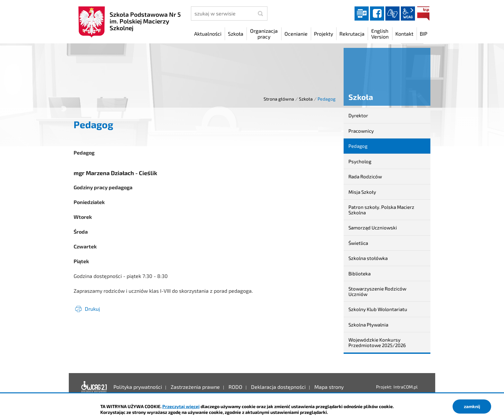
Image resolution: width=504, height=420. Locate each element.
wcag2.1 (408, 13)
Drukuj (92, 309)
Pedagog (358, 146)
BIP (423, 13)
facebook (377, 13)
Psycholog (360, 161)
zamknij (472, 406)
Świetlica (358, 243)
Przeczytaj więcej (181, 406)
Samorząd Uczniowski (373, 228)
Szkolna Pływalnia (368, 325)
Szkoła (306, 99)
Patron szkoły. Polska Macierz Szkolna (381, 210)
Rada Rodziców (365, 176)
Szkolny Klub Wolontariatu (378, 309)
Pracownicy (361, 131)
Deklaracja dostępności (94, 387)
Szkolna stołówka (368, 258)
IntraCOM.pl (405, 387)
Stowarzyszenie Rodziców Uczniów (377, 291)
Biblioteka (360, 273)
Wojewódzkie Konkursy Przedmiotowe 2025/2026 (377, 342)
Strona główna (279, 99)
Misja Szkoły (362, 192)
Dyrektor (358, 115)
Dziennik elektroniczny (362, 13)
